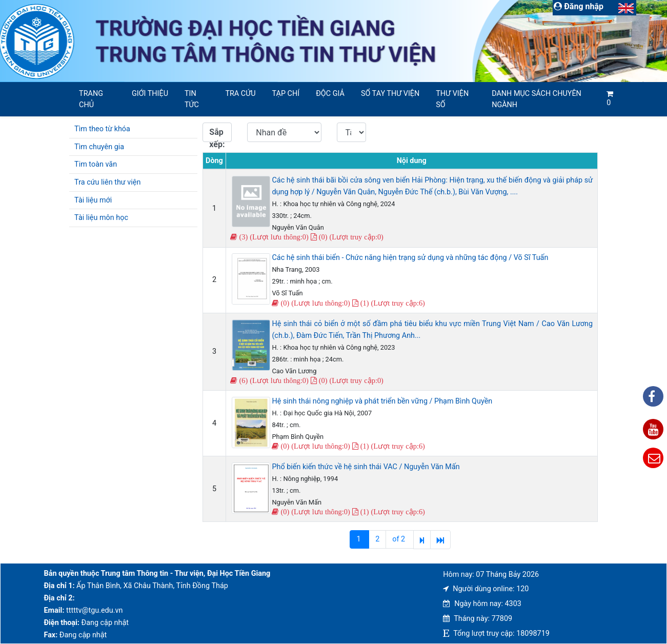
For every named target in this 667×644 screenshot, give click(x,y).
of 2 (399, 539)
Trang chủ (91, 99)
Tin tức (192, 99)
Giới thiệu (150, 94)
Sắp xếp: (217, 135)
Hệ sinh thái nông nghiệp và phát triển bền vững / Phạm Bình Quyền (382, 401)
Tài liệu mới (93, 200)
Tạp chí (286, 94)
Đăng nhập (579, 6)
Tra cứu (240, 94)
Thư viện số (452, 99)
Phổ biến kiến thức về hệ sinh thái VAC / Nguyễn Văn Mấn (366, 467)
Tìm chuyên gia (99, 147)
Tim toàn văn (96, 164)
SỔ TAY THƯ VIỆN (390, 94)
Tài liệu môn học (101, 218)
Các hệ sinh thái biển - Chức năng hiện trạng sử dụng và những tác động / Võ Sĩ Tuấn (410, 258)
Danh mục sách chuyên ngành (537, 99)
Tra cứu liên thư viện (107, 182)
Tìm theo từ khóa (102, 129)
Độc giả (330, 94)
